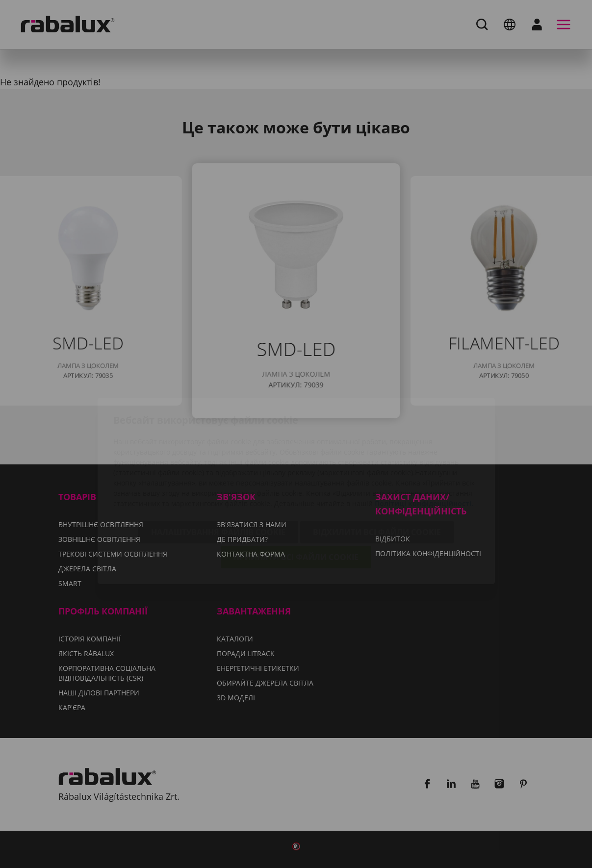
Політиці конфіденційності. (424, 448)
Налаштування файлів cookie (218, 477)
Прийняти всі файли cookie (296, 502)
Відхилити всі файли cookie (377, 477)
